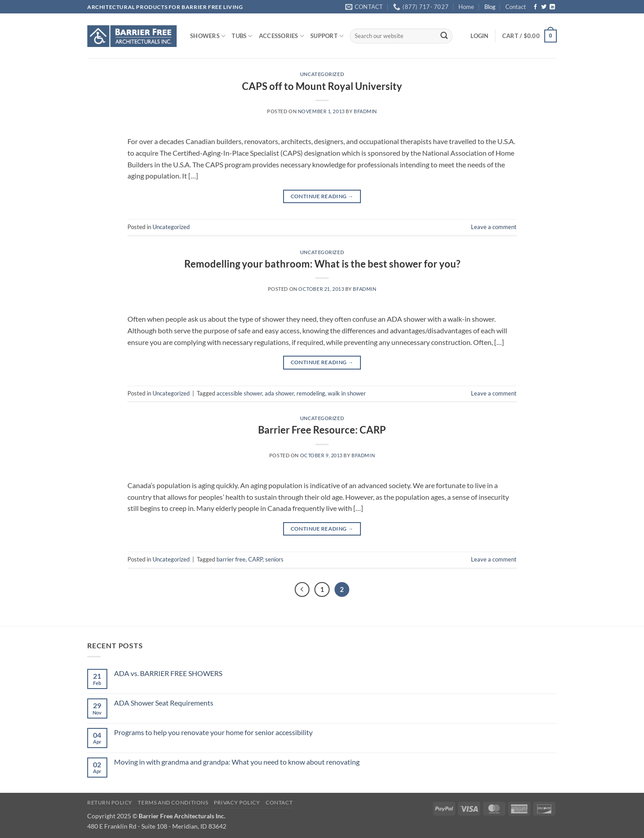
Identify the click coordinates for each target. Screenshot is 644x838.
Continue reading (322, 196)
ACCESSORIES (282, 36)
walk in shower (347, 393)
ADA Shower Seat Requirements (164, 703)
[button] (479, 36)
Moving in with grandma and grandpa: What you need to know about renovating (237, 762)
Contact (516, 7)
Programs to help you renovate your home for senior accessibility (213, 732)
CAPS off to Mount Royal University (322, 86)
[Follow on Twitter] (544, 7)
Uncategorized (322, 74)
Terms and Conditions (173, 802)
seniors (274, 559)
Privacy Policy (237, 802)
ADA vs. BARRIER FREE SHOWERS (168, 673)
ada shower (279, 393)
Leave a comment (494, 227)
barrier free (231, 559)
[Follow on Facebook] (535, 7)
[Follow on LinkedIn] (552, 7)
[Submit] (444, 36)
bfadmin (365, 111)
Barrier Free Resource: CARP (322, 430)
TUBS (242, 36)
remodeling (311, 393)
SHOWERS (208, 36)
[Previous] (302, 590)
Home (466, 7)
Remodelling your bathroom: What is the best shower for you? (322, 264)
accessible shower (239, 393)
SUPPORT (327, 36)
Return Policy (110, 802)
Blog (490, 7)
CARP (255, 559)
